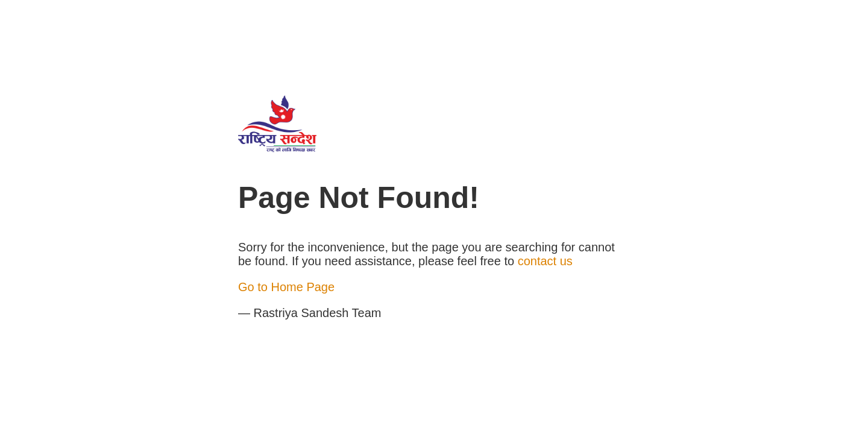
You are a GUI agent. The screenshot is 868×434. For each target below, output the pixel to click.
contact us (545, 261)
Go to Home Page (286, 287)
